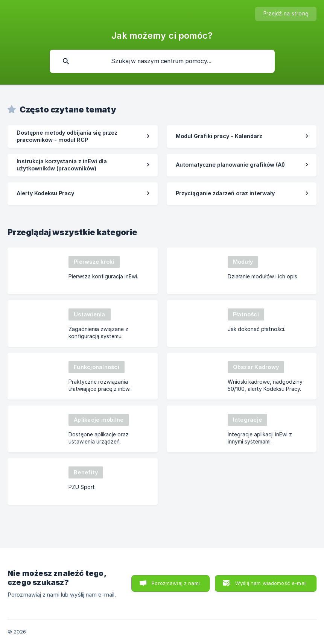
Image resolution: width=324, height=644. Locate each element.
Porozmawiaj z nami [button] (176, 583)
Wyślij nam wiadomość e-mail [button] (271, 583)
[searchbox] (162, 61)
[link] (83, 137)
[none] (286, 14)
